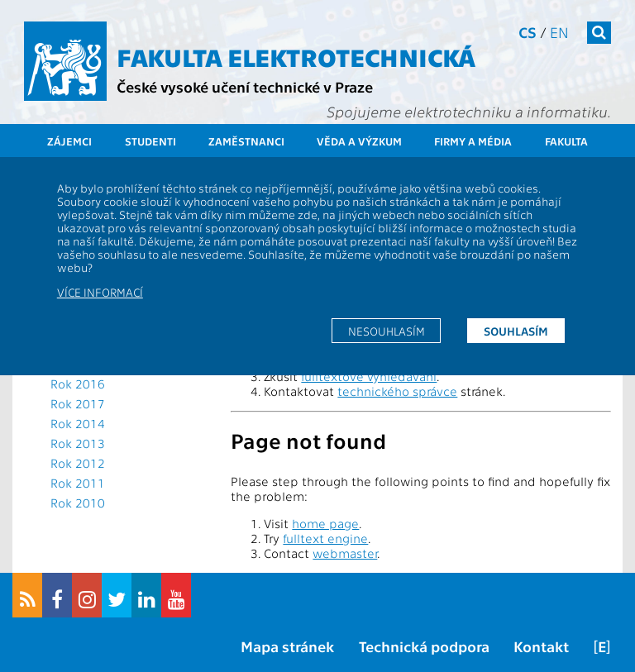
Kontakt (541, 646)
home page (325, 523)
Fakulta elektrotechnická (296, 56)
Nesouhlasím (387, 331)
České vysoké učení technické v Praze (245, 86)
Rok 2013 (78, 443)
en (559, 32)
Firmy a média (473, 141)
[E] (602, 646)
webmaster (345, 553)
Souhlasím (516, 331)
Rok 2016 (78, 384)
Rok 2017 (78, 403)
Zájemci (69, 141)
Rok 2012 (78, 463)
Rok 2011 (78, 483)
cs (528, 32)
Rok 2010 (78, 503)
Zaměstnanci (246, 141)
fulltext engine (325, 538)
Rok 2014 (78, 423)
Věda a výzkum (359, 141)
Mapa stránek (287, 646)
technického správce (397, 391)
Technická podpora (424, 646)
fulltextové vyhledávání (369, 376)
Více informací (100, 292)
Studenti (150, 141)
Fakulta (566, 141)
